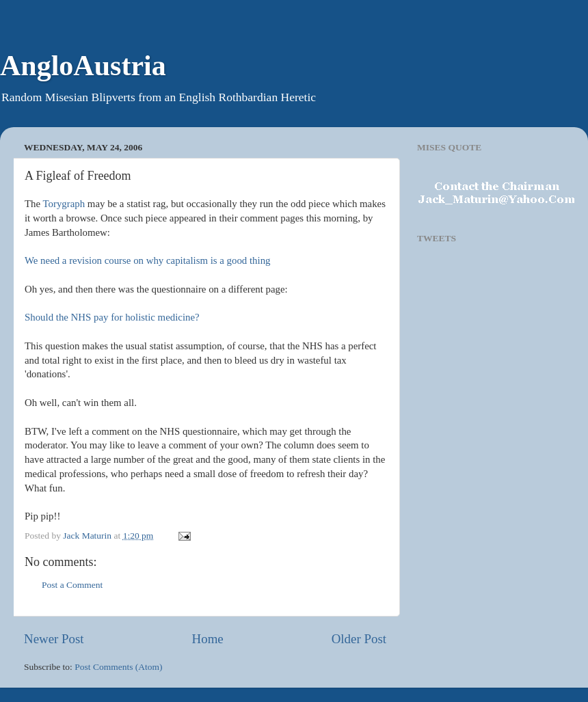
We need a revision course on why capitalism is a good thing (148, 260)
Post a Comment (72, 585)
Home (208, 639)
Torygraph (64, 204)
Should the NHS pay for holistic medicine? (112, 317)
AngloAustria (83, 66)
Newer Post (54, 639)
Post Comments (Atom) (118, 667)
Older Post (359, 639)
